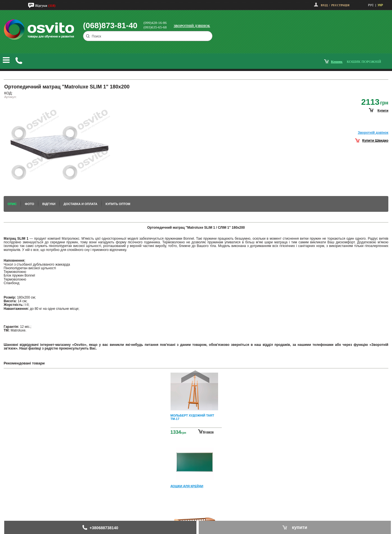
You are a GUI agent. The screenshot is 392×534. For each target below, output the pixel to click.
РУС (371, 5)
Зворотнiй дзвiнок (373, 133)
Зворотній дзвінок (192, 26)
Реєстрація (340, 5)
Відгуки (41, 6)
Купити (209, 432)
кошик (337, 62)
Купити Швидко (375, 141)
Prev (195, 377)
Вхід (324, 5)
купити (383, 110)
